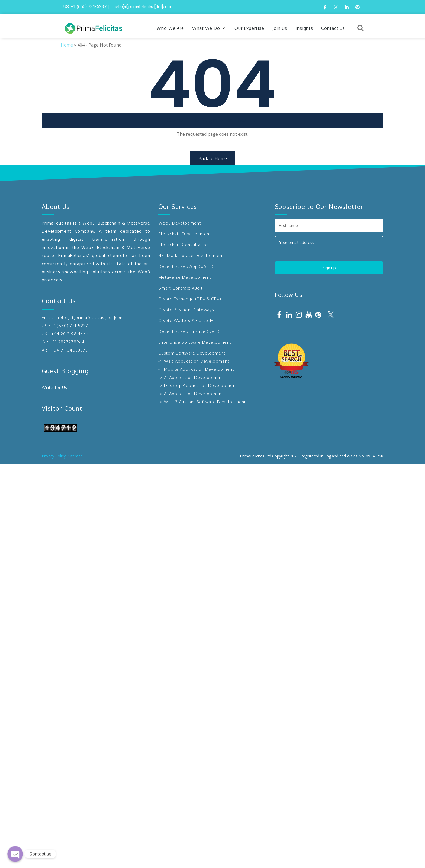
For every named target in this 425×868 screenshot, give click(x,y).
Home (67, 45)
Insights (304, 28)
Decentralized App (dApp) (186, 266)
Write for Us (55, 387)
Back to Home (213, 158)
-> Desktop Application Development (198, 386)
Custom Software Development (192, 353)
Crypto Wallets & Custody (186, 321)
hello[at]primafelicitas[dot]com (90, 318)
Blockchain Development (185, 234)
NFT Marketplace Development (191, 256)
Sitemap (75, 456)
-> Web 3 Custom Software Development (202, 402)
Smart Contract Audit (181, 288)
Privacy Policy (54, 456)
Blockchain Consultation (184, 245)
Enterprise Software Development (195, 342)
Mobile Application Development (199, 369)
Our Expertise (249, 28)
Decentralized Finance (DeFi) (189, 331)
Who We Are (170, 28)
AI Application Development (194, 377)
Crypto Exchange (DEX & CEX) (190, 299)
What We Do (209, 28)
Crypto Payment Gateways (186, 310)
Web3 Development (180, 223)
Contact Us (333, 28)
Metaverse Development (185, 277)
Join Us (280, 28)
